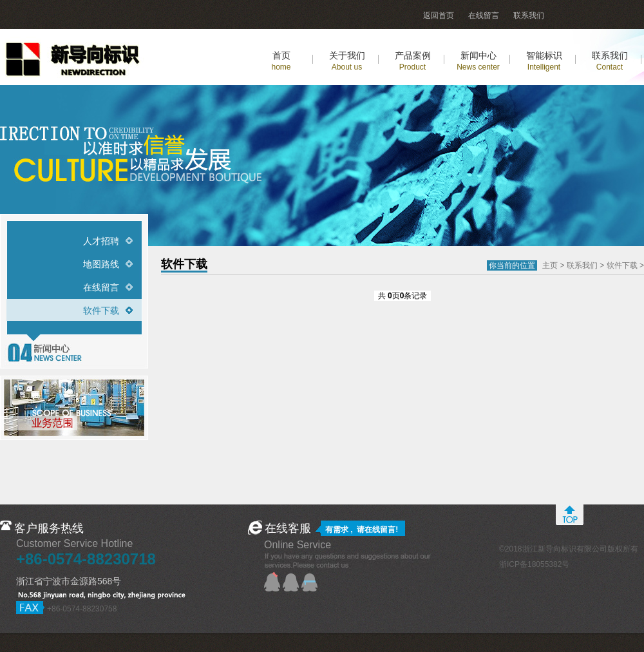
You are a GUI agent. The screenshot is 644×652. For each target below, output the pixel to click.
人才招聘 (101, 241)
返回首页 (439, 15)
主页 (550, 265)
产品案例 (413, 61)
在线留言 (484, 15)
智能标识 (544, 61)
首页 (281, 61)
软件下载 (101, 311)
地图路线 (101, 264)
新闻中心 (478, 61)
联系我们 (529, 15)
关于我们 (347, 61)
